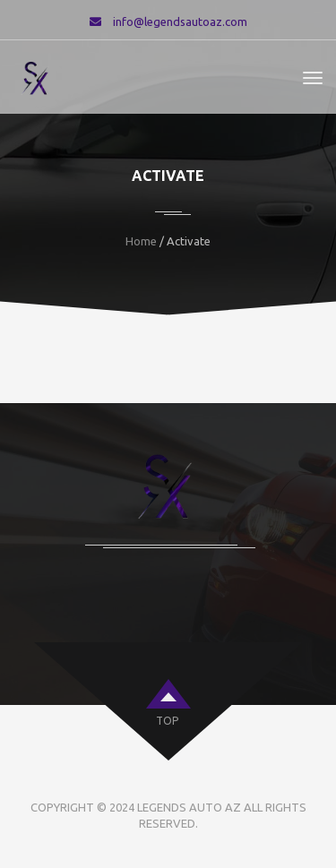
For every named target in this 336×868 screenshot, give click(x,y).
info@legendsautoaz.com (180, 21)
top (167, 721)
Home (141, 241)
